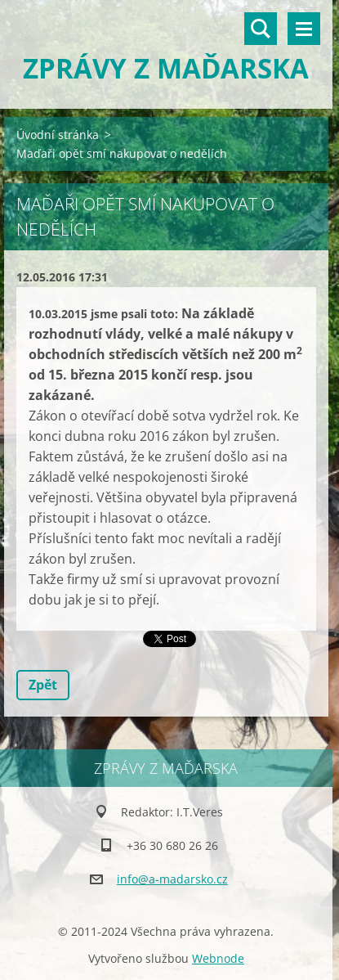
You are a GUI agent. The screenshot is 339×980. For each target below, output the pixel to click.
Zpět (43, 685)
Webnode (218, 958)
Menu (304, 29)
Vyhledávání (261, 29)
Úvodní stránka (58, 135)
